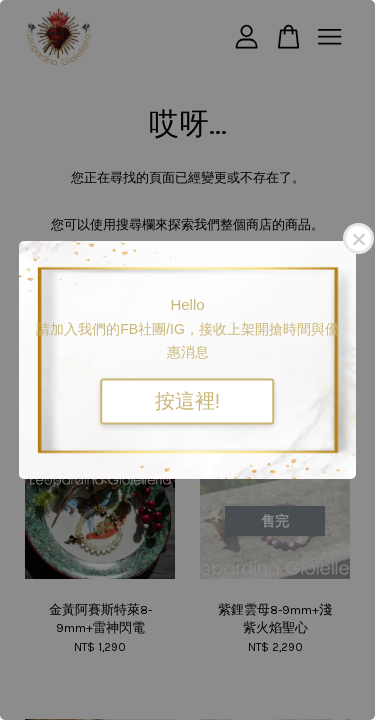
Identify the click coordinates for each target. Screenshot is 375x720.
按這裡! (188, 402)
